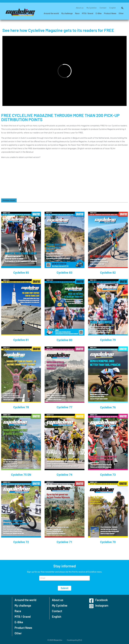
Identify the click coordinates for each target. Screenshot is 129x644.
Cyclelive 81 (21, 340)
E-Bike (99, 13)
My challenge (67, 13)
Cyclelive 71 (65, 542)
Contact (103, 8)
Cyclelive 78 (21, 407)
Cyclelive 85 (21, 273)
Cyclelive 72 (21, 542)
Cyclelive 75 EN (21, 475)
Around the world (51, 13)
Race (77, 13)
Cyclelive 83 (65, 273)
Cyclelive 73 (108, 475)
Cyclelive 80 (65, 340)
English (113, 8)
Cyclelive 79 (108, 340)
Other (121, 13)
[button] (121, 8)
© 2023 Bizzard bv (55, 640)
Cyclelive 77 (65, 407)
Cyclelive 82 (108, 273)
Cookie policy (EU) (74, 640)
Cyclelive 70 (108, 542)
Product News (110, 13)
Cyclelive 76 (108, 407)
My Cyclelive (92, 8)
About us (80, 8)
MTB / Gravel (88, 13)
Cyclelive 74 (65, 475)
